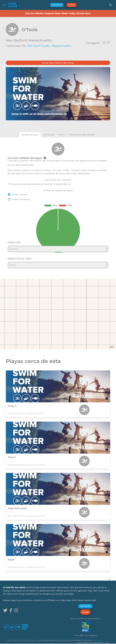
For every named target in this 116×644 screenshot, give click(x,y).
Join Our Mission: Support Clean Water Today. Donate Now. (58, 13)
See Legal (97, 640)
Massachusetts (40, 40)
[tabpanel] (58, 204)
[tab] (30, 135)
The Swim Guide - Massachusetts (49, 46)
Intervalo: (14, 242)
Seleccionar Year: (20, 258)
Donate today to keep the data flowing (58, 63)
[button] (110, 5)
